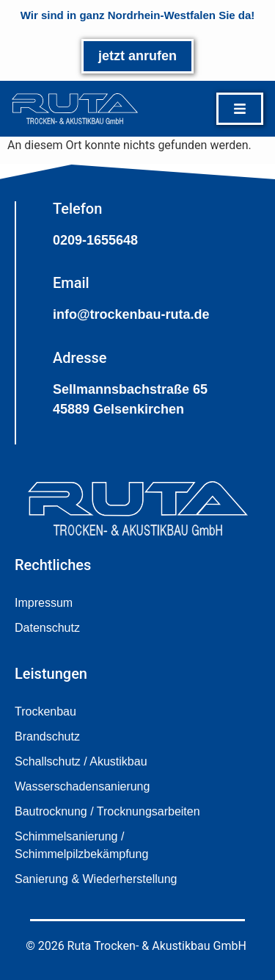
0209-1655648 (95, 240)
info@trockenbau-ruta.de (131, 314)
